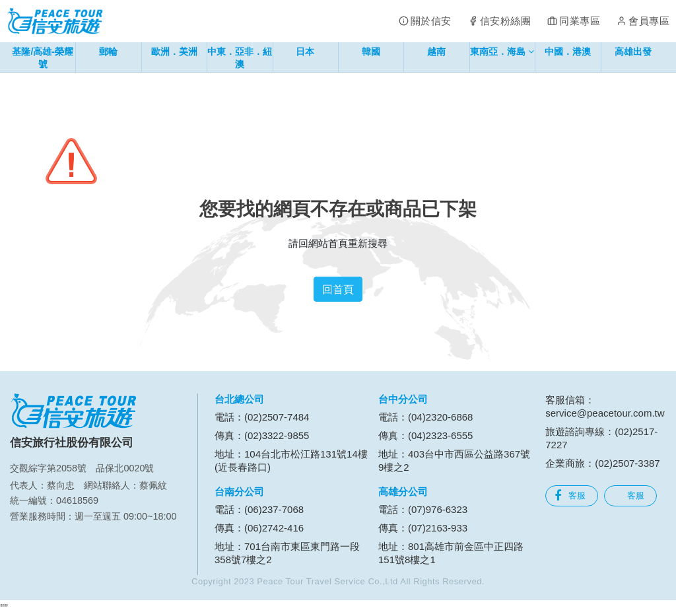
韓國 (371, 51)
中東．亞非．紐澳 (240, 58)
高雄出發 (633, 51)
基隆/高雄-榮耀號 (43, 58)
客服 (570, 496)
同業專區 (580, 21)
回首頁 (338, 289)
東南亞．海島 (502, 54)
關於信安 (431, 21)
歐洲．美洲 (174, 51)
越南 (436, 51)
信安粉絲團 (506, 21)
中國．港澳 (568, 51)
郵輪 (108, 51)
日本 (305, 51)
